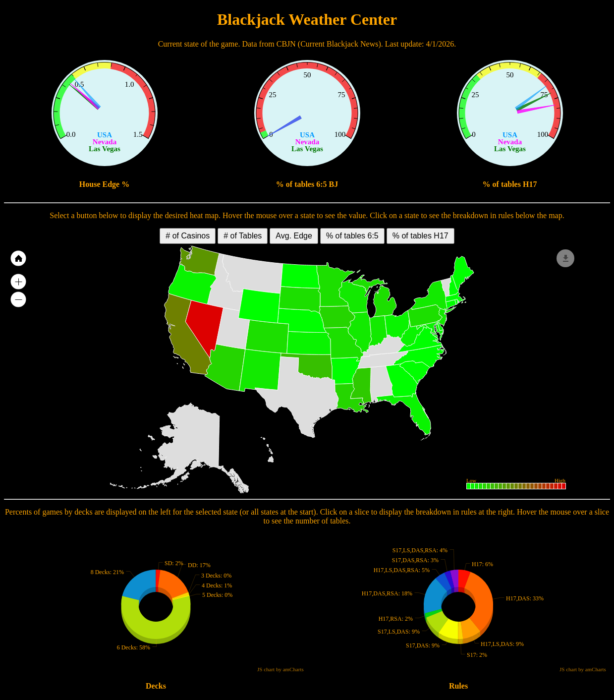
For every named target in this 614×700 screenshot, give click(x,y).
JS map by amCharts (30, 489)
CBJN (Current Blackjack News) (329, 44)
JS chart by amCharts (177, 168)
